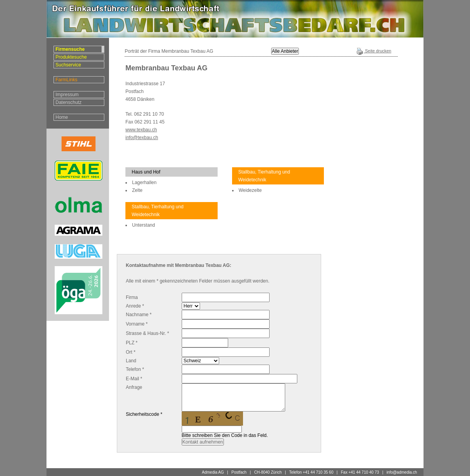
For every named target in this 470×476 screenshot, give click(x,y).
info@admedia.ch (402, 472)
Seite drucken (373, 51)
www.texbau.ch (141, 130)
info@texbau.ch (142, 138)
